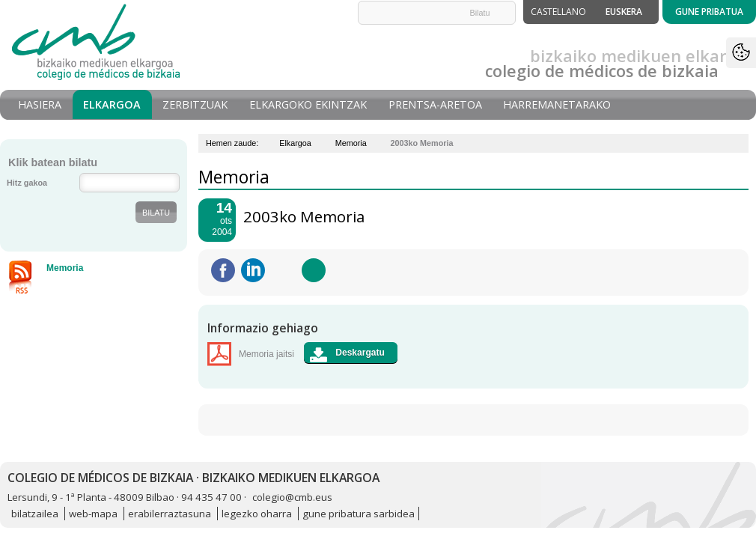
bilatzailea (35, 514)
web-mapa (93, 514)
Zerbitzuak (195, 104)
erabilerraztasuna (170, 514)
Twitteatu (284, 270)
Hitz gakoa (27, 183)
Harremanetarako (557, 104)
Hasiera (40, 104)
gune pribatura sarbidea (359, 514)
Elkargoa (112, 104)
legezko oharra (257, 514)
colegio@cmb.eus (292, 497)
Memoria (351, 143)
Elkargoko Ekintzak (308, 104)
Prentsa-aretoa (435, 104)
